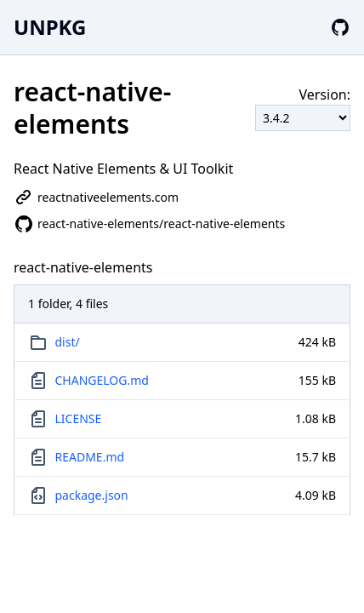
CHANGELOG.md (102, 380)
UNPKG (50, 27)
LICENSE (79, 418)
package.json (92, 495)
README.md (90, 457)
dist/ (68, 342)
